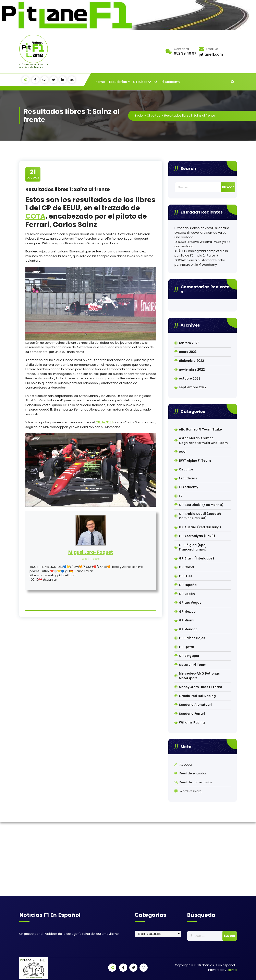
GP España (188, 585)
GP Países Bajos (192, 638)
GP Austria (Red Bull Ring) (200, 527)
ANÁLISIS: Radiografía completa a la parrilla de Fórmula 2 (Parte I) (201, 253)
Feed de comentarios (196, 782)
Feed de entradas (193, 773)
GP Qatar (187, 647)
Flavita (232, 970)
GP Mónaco (188, 629)
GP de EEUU (104, 422)
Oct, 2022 (33, 174)
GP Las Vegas (190, 603)
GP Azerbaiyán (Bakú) (197, 536)
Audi (183, 452)
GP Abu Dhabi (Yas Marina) (201, 505)
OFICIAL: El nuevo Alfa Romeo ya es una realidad (200, 235)
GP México (187, 612)
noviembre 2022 (192, 369)
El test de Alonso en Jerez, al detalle (202, 228)
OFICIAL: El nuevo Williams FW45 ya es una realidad (202, 244)
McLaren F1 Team (193, 665)
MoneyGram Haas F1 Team (200, 687)
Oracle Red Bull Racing (197, 696)
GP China (186, 567)
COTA (35, 216)
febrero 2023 (189, 343)
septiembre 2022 (193, 387)
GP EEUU (185, 576)
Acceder (186, 765)
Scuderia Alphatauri (195, 705)
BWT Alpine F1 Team (195, 461)
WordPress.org (191, 791)
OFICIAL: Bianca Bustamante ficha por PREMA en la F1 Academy (200, 262)
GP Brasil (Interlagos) (197, 558)
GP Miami (187, 620)
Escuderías (118, 82)
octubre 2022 (190, 378)
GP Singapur (189, 656)
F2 (155, 82)
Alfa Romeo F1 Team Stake (200, 429)
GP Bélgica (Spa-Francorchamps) (193, 547)
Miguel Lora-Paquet (91, 552)
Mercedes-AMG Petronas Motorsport (199, 676)
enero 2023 (188, 352)
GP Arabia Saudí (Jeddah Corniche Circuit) (200, 516)
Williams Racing (192, 722)
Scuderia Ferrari (192, 714)
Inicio (139, 115)
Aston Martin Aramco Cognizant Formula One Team (203, 440)
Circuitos (140, 82)
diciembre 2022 (191, 361)
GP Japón (187, 594)
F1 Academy (171, 82)
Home (100, 82)
